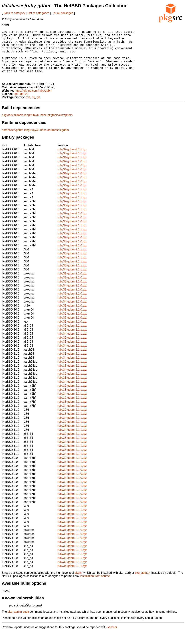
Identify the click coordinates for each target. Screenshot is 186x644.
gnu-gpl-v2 (21, 106)
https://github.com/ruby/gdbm (33, 103)
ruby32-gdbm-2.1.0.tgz (72, 173)
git (38, 109)
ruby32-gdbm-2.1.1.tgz (72, 161)
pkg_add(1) (142, 585)
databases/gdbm (13, 142)
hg (33, 109)
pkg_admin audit (18, 624)
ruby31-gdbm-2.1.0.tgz (72, 185)
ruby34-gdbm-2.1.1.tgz (72, 169)
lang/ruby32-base (36, 127)
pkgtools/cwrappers (60, 127)
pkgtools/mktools (13, 127)
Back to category (14, 13)
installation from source (95, 588)
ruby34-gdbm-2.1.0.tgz (72, 181)
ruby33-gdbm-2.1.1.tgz (72, 165)
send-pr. (113, 639)
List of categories (38, 13)
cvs (28, 109)
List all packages (62, 13)
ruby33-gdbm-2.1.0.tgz (72, 177)
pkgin (78, 585)
